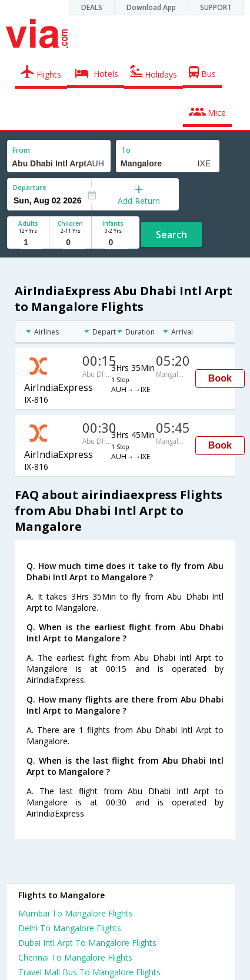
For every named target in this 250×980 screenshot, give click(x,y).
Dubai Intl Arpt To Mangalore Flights (87, 943)
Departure (30, 187)
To (126, 150)
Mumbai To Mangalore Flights (76, 913)
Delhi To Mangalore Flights (70, 928)
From (21, 150)
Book (220, 378)
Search (171, 235)
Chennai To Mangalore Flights (75, 957)
